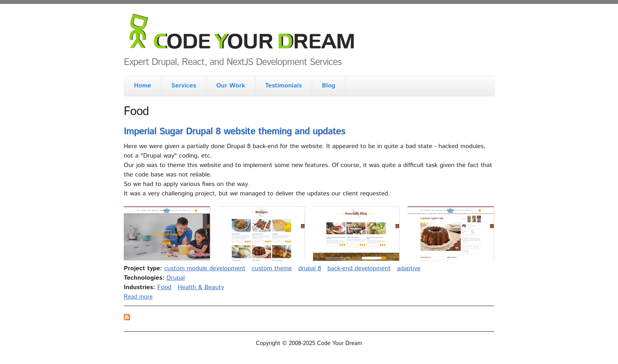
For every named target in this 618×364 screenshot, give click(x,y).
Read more (138, 297)
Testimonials (284, 86)
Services (184, 86)
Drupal (176, 278)
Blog (329, 86)
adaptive (409, 268)
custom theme (272, 268)
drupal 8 (310, 268)
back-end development (359, 268)
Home (143, 86)
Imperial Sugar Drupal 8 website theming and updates (235, 132)
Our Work (231, 86)
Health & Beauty (201, 287)
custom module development (205, 268)
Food (164, 287)
